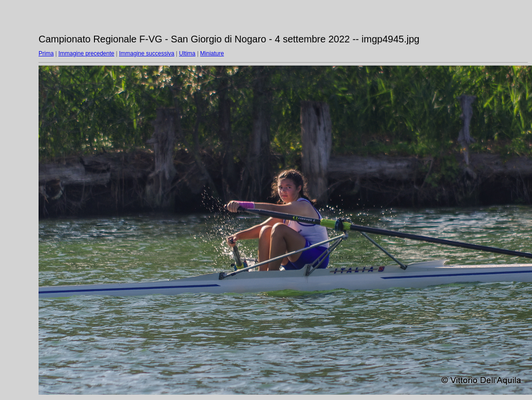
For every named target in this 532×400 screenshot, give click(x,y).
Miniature (212, 53)
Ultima (187, 53)
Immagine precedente (86, 53)
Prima (46, 53)
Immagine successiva (147, 53)
